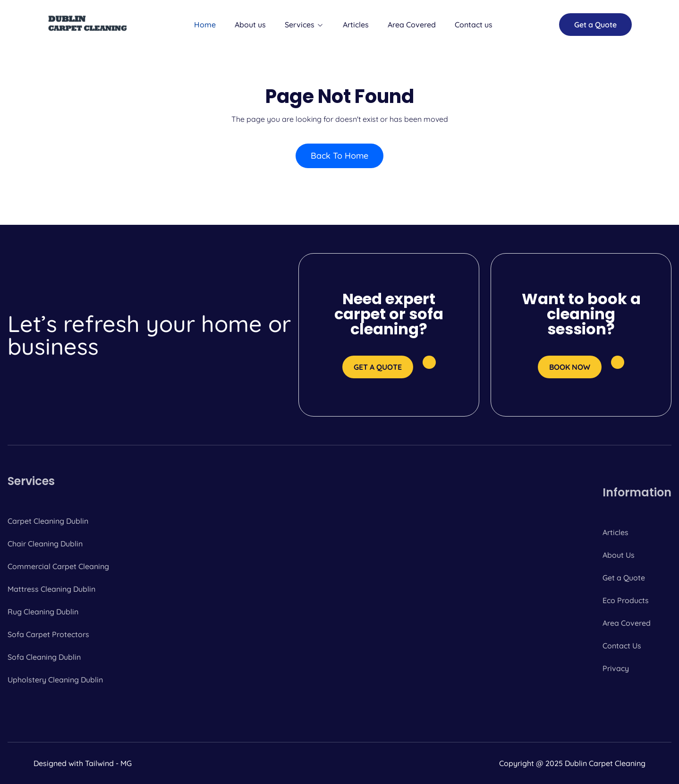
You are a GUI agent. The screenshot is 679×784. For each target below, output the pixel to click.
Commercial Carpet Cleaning (58, 566)
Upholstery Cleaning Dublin (55, 680)
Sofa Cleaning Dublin (44, 657)
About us (250, 25)
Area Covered (412, 25)
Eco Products (626, 600)
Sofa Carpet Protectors (48, 634)
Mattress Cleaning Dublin (51, 589)
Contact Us (622, 646)
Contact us (474, 25)
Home (205, 25)
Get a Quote (624, 578)
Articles (356, 25)
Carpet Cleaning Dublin (48, 521)
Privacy (616, 668)
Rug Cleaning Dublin (43, 612)
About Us (619, 555)
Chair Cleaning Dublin (45, 544)
